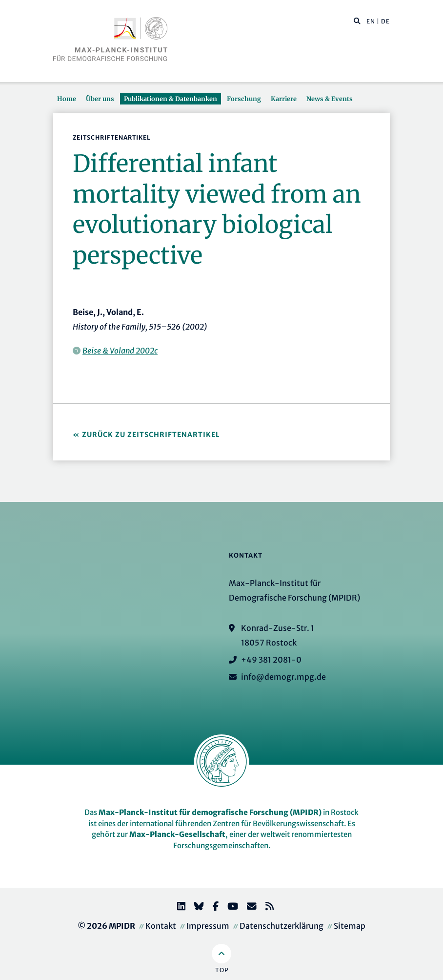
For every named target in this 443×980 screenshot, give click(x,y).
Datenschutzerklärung (282, 926)
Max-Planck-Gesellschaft (177, 834)
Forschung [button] (244, 99)
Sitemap (350, 926)
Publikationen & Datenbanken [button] (171, 99)
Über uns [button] (100, 99)
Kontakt (161, 926)
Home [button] (67, 99)
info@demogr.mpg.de (283, 677)
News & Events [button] (330, 99)
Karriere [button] (284, 99)
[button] (357, 21)
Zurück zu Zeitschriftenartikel (151, 435)
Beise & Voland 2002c (120, 351)
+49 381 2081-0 (271, 660)
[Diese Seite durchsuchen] (352, 21)
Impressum (208, 926)
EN (371, 21)
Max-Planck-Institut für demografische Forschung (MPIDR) (210, 812)
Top (222, 970)
